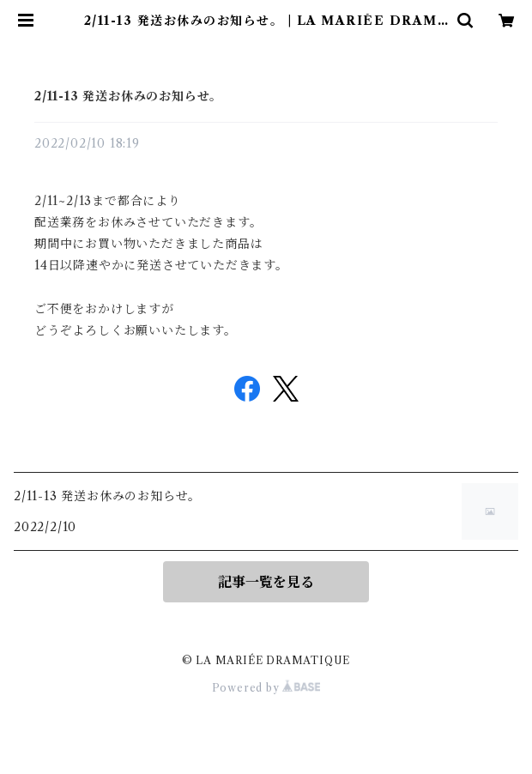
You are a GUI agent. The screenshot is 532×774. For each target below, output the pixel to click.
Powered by (266, 688)
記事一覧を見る (266, 582)
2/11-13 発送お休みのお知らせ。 (128, 96)
